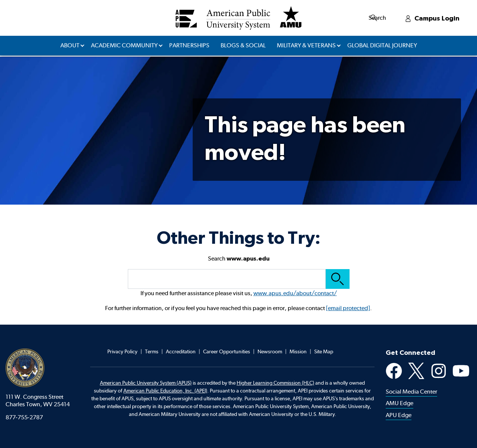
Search (404, 18)
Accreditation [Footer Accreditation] (181, 351)
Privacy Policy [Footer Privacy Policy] (122, 351)
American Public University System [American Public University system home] (25, 368)
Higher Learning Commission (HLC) (275, 383)
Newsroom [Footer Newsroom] (270, 351)
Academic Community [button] (124, 45)
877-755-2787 (24, 417)
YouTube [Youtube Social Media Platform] (461, 371)
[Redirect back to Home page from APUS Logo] (238, 18)
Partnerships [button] (189, 45)
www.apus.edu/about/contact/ (295, 293)
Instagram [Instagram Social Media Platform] (439, 371)
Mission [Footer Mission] (298, 351)
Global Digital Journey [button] (382, 45)
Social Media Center (411, 392)
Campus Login (451, 18)
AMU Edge (399, 403)
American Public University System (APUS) (146, 383)
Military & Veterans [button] (306, 45)
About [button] (70, 45)
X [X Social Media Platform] (416, 371)
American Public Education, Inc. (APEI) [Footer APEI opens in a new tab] (165, 391)
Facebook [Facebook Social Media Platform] (394, 371)
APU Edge (399, 415)
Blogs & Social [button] (243, 45)
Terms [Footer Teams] (152, 351)
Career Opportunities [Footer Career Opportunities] (227, 351)
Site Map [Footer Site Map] (324, 351)
